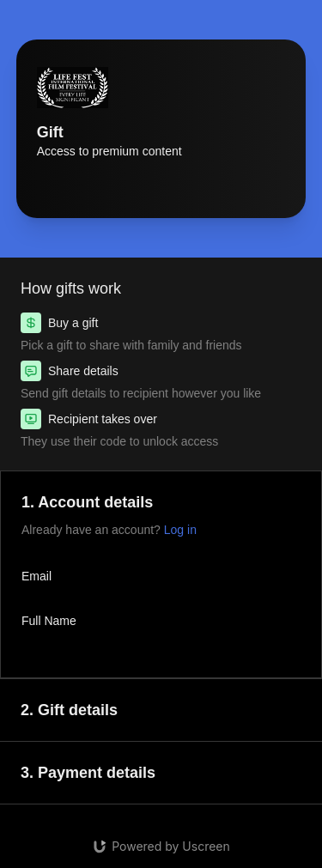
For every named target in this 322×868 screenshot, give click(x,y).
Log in (180, 530)
